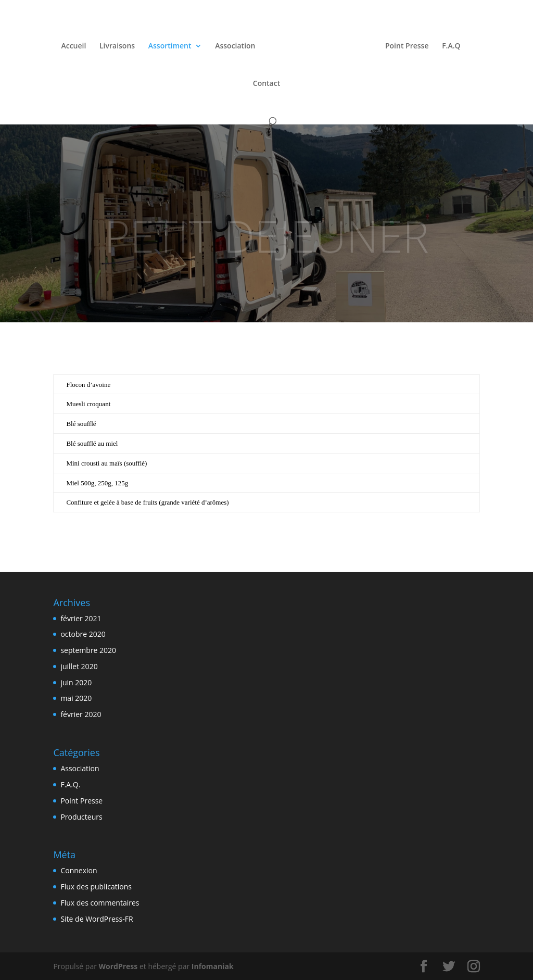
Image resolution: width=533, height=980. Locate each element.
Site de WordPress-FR (97, 919)
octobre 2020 (83, 634)
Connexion (79, 870)
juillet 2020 (79, 666)
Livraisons (120, 45)
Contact (266, 82)
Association (238, 45)
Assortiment (172, 45)
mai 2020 (76, 698)
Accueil (76, 45)
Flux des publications (96, 887)
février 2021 (81, 618)
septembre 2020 (88, 650)
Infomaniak (213, 966)
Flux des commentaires (100, 903)
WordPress (118, 966)
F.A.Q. (70, 784)
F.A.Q (449, 45)
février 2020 (81, 714)
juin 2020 (76, 682)
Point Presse (404, 45)
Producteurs (81, 817)
